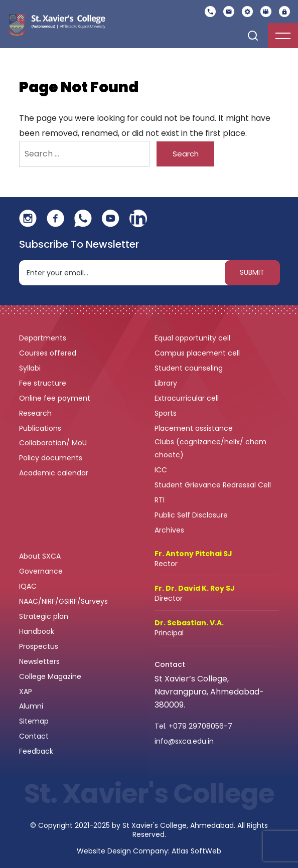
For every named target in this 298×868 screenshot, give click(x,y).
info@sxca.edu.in (184, 741)
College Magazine (51, 676)
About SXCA (40, 556)
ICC (161, 470)
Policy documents (52, 458)
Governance (42, 571)
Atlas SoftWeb (196, 851)
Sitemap (34, 721)
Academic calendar (55, 473)
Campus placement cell (198, 353)
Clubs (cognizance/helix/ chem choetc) (210, 448)
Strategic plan (45, 616)
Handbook (37, 631)
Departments (44, 338)
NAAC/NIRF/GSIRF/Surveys (63, 601)
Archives (169, 530)
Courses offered (49, 353)
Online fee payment (56, 398)
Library (167, 383)
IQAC (29, 586)
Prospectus (39, 646)
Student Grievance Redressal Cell (213, 485)
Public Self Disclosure (191, 515)
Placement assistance (195, 428)
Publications (41, 428)
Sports (166, 413)
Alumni (31, 706)
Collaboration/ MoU (54, 443)
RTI (160, 500)
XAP (26, 691)
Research (35, 413)
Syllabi (31, 368)
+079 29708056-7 (200, 726)
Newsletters (39, 661)
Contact (34, 736)
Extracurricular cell (188, 398)
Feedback (37, 751)
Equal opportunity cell (193, 338)
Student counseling (190, 368)
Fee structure (44, 383)
